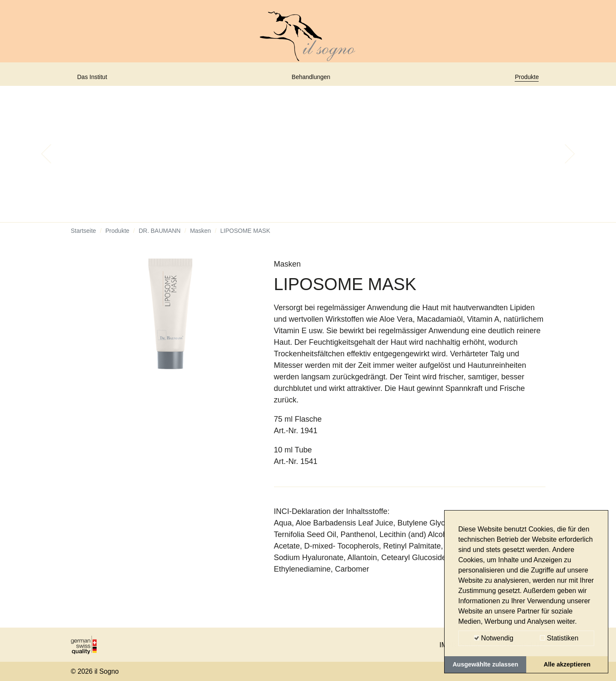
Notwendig (494, 638)
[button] (46, 160)
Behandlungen (312, 80)
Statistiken (559, 638)
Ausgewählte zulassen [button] (486, 664)
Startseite (84, 237)
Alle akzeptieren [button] (567, 664)
